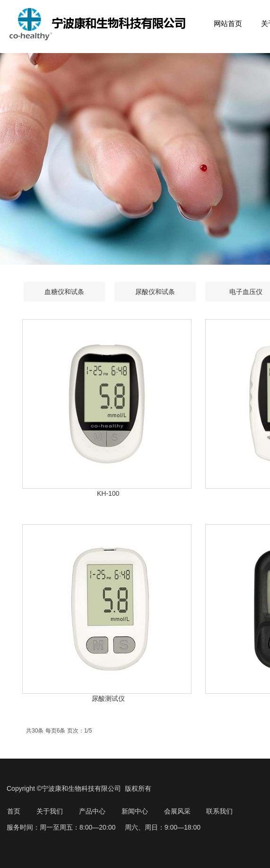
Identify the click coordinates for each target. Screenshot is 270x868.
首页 (14, 811)
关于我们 (50, 811)
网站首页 (228, 23)
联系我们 (219, 811)
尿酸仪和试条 (155, 292)
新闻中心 (135, 811)
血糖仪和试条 (64, 292)
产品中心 (92, 811)
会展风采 (177, 811)
